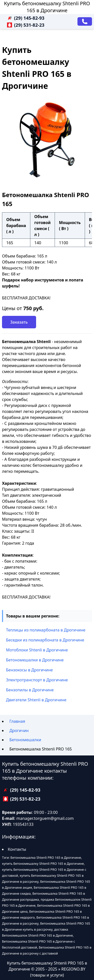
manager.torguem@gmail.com (45, 818)
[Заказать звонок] (85, 21)
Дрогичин (19, 731)
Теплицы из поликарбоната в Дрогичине (46, 630)
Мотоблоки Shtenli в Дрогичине (37, 650)
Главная (17, 721)
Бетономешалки (25, 740)
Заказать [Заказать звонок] (19, 322)
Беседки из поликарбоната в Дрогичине (45, 640)
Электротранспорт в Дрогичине (37, 680)
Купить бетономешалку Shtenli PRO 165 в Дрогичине (47, 7)
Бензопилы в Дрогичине (30, 690)
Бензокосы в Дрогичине (29, 670)
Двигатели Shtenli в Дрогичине (36, 700)
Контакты (17, 849)
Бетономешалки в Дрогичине (35, 660)
